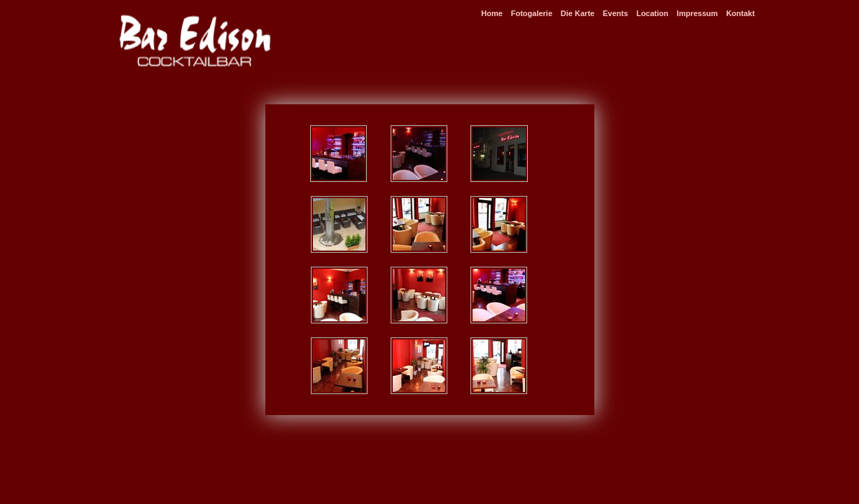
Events (615, 13)
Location (652, 13)
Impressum (698, 13)
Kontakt (740, 13)
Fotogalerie (532, 13)
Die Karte (578, 13)
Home (492, 13)
